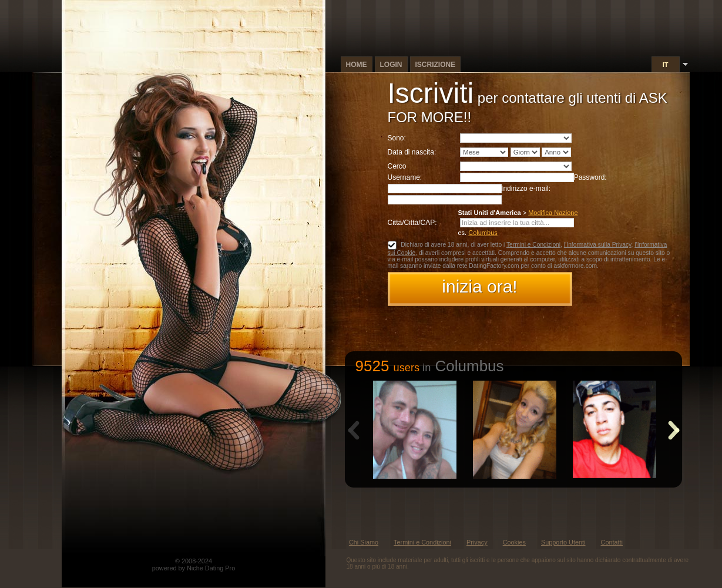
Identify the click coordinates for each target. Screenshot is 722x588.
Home (357, 65)
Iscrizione (436, 65)
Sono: (397, 138)
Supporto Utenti (563, 542)
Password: (590, 177)
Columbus (483, 233)
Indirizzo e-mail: (526, 189)
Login (391, 65)
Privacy (477, 542)
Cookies (514, 542)
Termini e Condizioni (533, 245)
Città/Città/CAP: (412, 223)
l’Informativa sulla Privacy (598, 245)
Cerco (397, 166)
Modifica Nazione (553, 213)
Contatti (612, 542)
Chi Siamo (364, 542)
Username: (405, 177)
